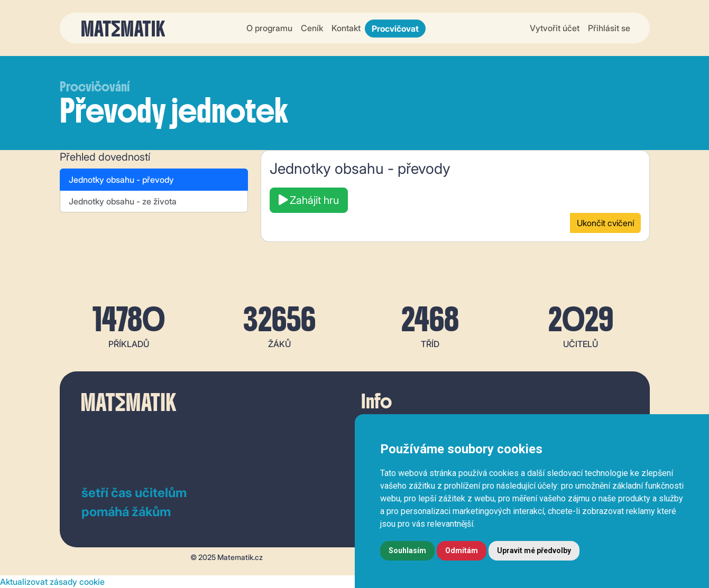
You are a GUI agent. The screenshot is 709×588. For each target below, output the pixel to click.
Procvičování (95, 87)
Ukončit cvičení (605, 223)
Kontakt (346, 28)
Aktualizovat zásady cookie (52, 582)
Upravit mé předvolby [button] (534, 550)
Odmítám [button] (462, 550)
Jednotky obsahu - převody (121, 180)
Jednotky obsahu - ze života (123, 201)
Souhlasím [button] (407, 550)
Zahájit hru (309, 200)
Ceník (312, 28)
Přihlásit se (609, 28)
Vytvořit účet (555, 28)
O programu (269, 28)
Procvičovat (395, 29)
